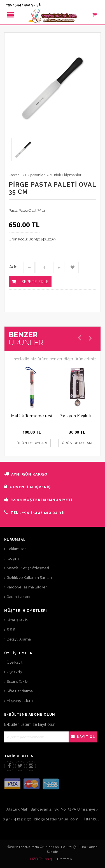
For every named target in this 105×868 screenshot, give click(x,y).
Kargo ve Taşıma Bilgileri (27, 587)
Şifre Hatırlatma (20, 691)
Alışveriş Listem (20, 701)
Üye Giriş (14, 672)
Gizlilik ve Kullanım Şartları (29, 578)
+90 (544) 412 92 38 (23, 5)
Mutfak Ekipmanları (66, 175)
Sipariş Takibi (17, 620)
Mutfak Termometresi (32, 416)
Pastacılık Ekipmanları (27, 175)
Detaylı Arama (19, 639)
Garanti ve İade (19, 597)
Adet (14, 267)
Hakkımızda (17, 549)
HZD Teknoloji (42, 859)
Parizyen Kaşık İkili (77, 416)
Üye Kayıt (15, 662)
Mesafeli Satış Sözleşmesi (28, 568)
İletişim (13, 558)
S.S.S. (11, 630)
